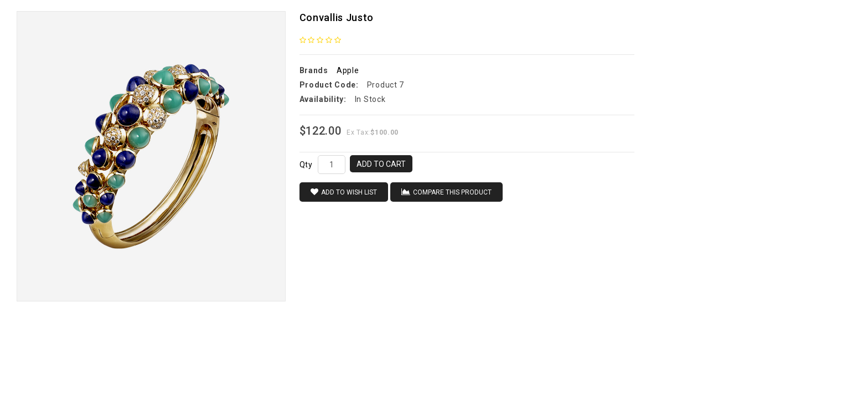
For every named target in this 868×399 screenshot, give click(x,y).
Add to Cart (381, 164)
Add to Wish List (344, 192)
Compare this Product (446, 192)
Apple (348, 70)
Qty (306, 165)
